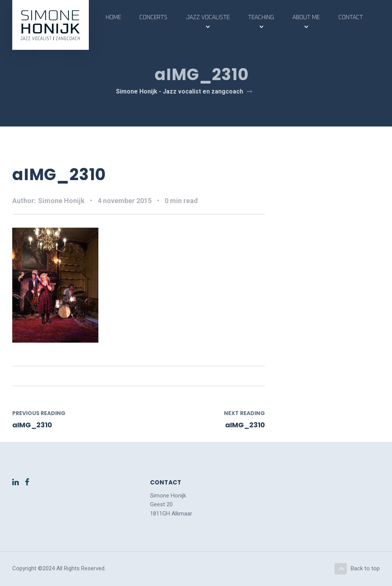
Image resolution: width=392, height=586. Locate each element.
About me (306, 17)
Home (113, 17)
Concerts (153, 17)
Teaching (261, 17)
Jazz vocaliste (208, 17)
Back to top (357, 569)
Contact (351, 17)
